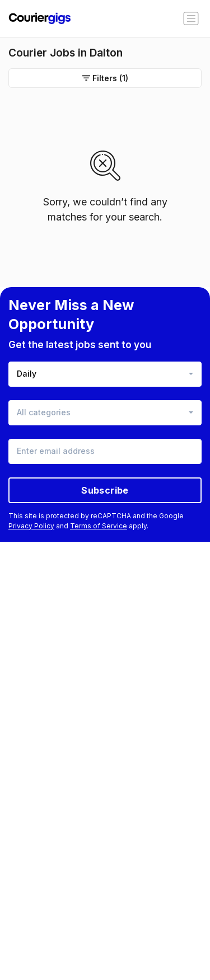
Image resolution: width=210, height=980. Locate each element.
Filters (105, 78)
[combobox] (105, 374)
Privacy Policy (31, 526)
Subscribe (105, 490)
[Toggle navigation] (191, 18)
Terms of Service (99, 526)
